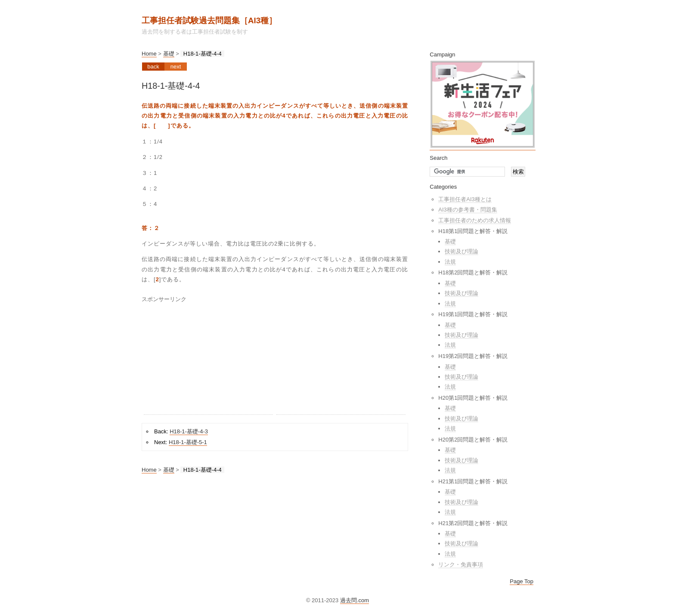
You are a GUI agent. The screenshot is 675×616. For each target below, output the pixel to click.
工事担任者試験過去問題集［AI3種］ (209, 20)
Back (153, 67)
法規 (450, 262)
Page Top (522, 581)
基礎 (169, 54)
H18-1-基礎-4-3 (189, 431)
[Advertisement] (208, 361)
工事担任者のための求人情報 (475, 220)
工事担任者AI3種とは (465, 199)
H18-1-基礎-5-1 (188, 442)
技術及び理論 (461, 251)
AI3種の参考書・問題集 (468, 210)
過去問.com (355, 600)
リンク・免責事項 (461, 565)
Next (176, 67)
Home (149, 54)
